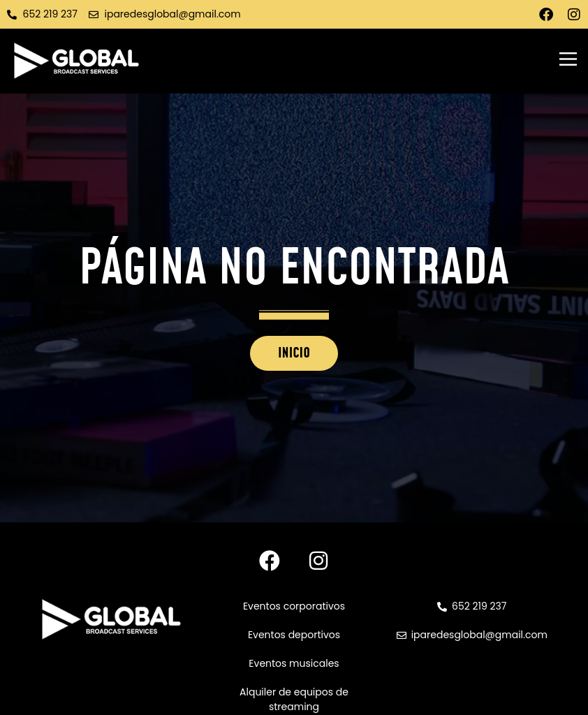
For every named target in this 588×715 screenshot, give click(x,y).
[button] (568, 61)
